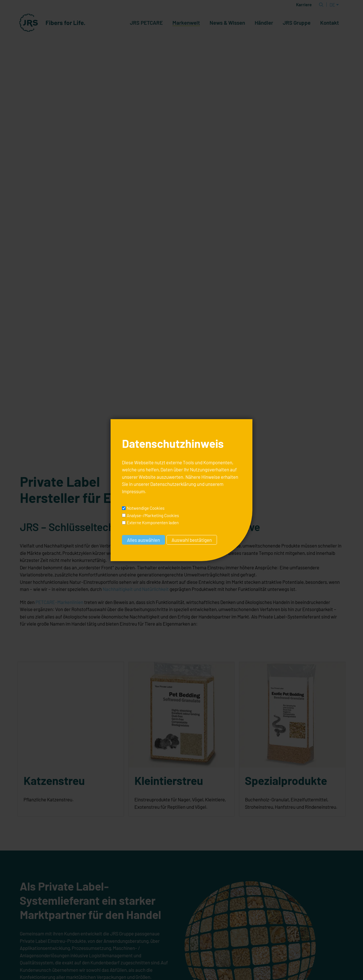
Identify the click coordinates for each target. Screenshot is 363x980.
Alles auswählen (143, 540)
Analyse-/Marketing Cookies (153, 515)
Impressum (133, 491)
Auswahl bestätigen (192, 540)
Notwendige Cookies (146, 508)
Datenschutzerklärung (173, 484)
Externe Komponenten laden (153, 523)
